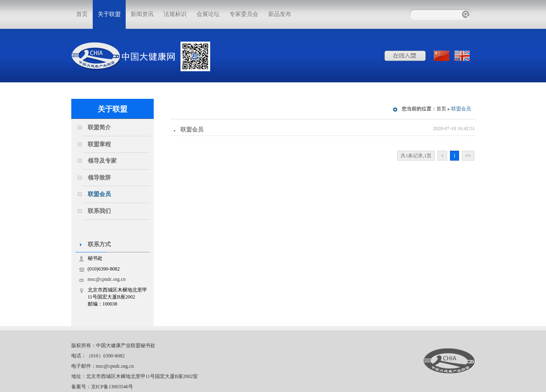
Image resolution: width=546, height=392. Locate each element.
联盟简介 (99, 127)
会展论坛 (208, 14)
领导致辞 (99, 178)
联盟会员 (99, 194)
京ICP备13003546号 (112, 387)
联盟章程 (99, 144)
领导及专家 (102, 161)
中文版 (442, 56)
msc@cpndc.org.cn (107, 279)
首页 (82, 14)
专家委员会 (244, 14)
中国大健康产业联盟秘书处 (126, 345)
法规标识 (175, 14)
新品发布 (280, 14)
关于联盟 (109, 14)
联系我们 (99, 211)
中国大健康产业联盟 (449, 361)
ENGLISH (463, 56)
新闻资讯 (142, 14)
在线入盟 (405, 56)
